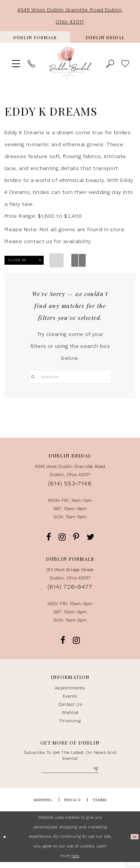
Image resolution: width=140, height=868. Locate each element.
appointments (70, 692)
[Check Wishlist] (125, 63)
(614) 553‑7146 (70, 487)
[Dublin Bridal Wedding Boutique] (70, 64)
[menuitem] (35, 37)
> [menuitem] (125, 63)
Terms (99, 806)
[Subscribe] (95, 774)
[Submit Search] (35, 377)
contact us (70, 708)
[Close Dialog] (6, 843)
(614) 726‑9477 (70, 590)
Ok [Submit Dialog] (133, 842)
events (70, 700)
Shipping (43, 806)
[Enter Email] (70, 774)
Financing (70, 724)
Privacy (73, 806)
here (75, 862)
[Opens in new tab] (35, 37)
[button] (16, 63)
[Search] (70, 377)
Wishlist (70, 716)
